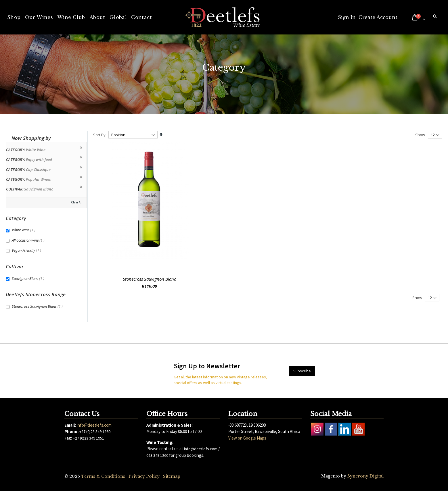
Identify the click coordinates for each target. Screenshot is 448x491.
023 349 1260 (157, 455)
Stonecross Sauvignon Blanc (149, 279)
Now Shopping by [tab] (31, 138)
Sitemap (172, 476)
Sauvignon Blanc (29, 278)
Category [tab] (16, 218)
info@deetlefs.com (94, 425)
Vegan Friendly (27, 250)
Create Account (378, 17)
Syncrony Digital (365, 476)
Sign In (347, 17)
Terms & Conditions (103, 476)
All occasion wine (29, 240)
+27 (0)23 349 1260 (95, 432)
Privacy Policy (144, 476)
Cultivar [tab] (15, 266)
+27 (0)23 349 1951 (89, 438)
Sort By (99, 135)
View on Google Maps (247, 438)
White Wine (24, 230)
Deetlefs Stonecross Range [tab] (36, 294)
